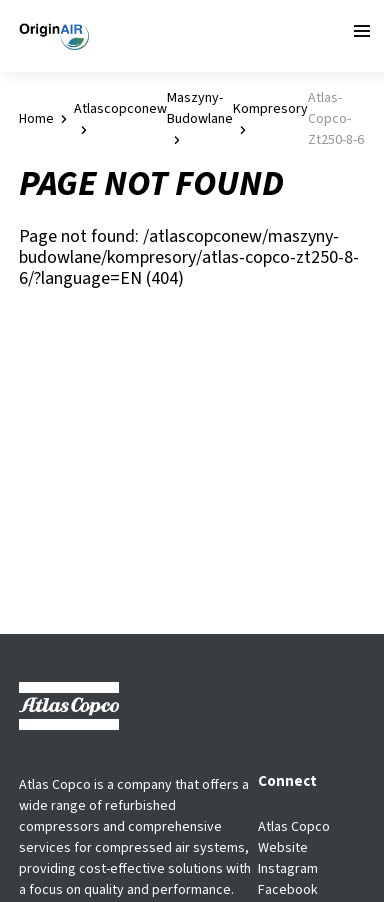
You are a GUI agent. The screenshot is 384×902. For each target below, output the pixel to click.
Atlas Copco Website (294, 837)
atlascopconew (120, 109)
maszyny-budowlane (200, 108)
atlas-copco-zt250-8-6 (336, 119)
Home (36, 119)
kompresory (270, 109)
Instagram (288, 869)
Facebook (288, 890)
